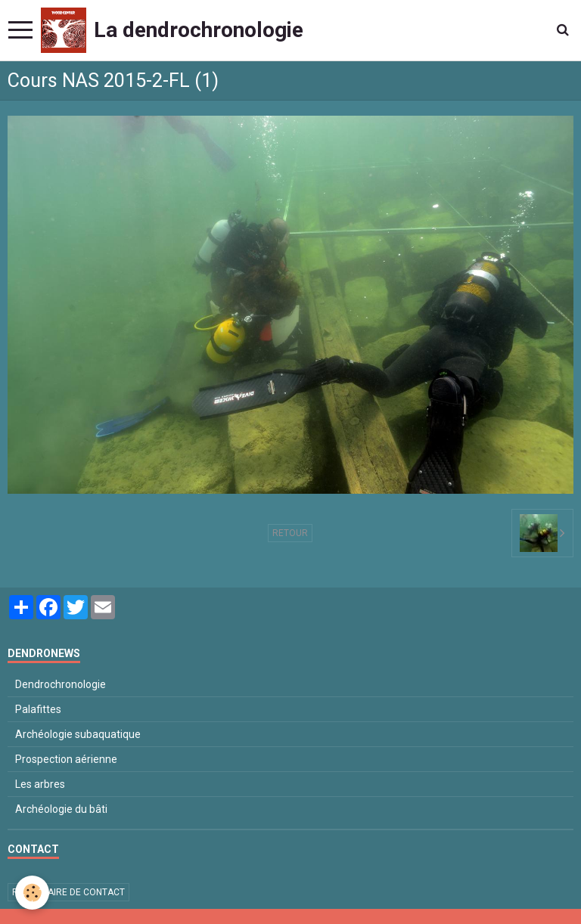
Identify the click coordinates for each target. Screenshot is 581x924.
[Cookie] (32, 893)
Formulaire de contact (68, 892)
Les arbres (40, 784)
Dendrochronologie (61, 684)
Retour (290, 533)
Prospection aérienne (66, 759)
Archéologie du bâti (61, 809)
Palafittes (38, 709)
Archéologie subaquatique (78, 734)
